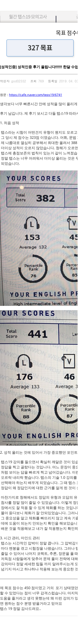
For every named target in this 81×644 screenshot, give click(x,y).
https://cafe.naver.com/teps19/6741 (36, 95)
